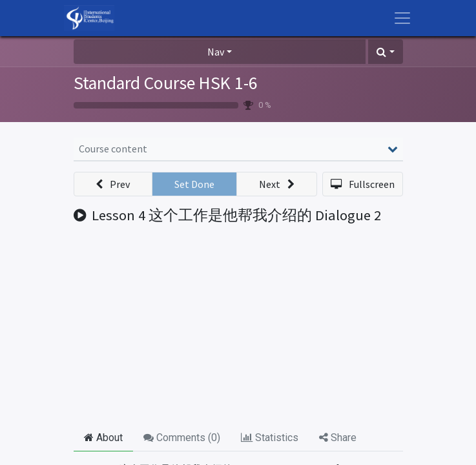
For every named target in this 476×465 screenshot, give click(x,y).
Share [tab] (338, 438)
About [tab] (103, 438)
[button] (385, 52)
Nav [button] (216, 52)
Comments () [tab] (182, 438)
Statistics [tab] (270, 438)
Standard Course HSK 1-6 (166, 83)
